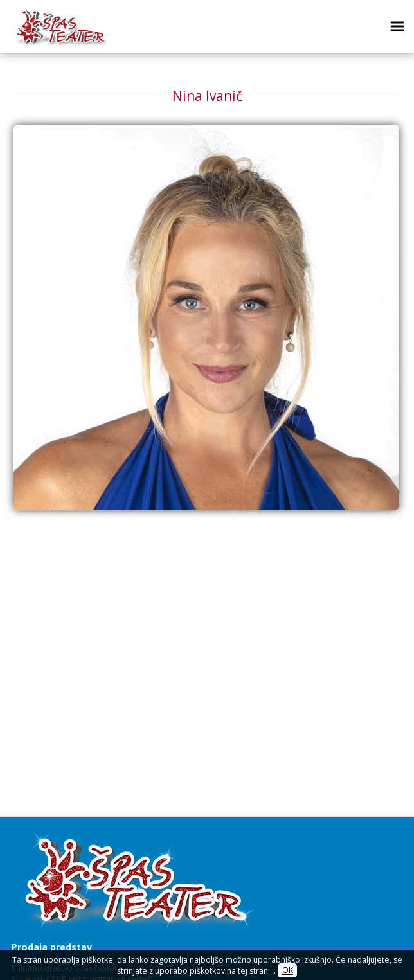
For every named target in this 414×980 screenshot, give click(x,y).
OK (288, 971)
